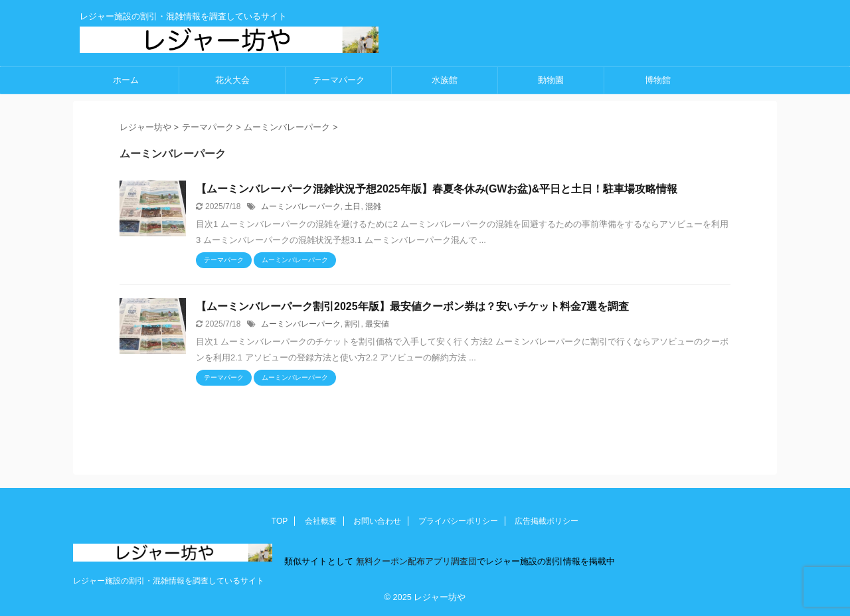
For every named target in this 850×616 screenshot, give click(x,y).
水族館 (445, 80)
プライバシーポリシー (458, 521)
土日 (353, 206)
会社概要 (321, 521)
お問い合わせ (377, 521)
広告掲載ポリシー (547, 521)
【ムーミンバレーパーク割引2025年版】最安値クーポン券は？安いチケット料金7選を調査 (413, 306)
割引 (353, 324)
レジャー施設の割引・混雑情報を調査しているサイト (169, 581)
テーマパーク (339, 80)
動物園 (551, 80)
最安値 (377, 324)
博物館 (658, 80)
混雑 (373, 206)
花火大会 (232, 80)
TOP (280, 521)
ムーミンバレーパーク (301, 206)
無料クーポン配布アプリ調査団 (415, 561)
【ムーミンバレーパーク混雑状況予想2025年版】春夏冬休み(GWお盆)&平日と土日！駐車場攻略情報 (437, 189)
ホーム (126, 80)
